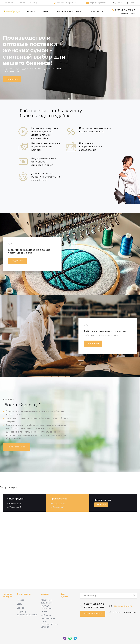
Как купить (64, 595)
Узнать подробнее (17, 447)
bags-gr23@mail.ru (98, 3)
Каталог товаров (8, 595)
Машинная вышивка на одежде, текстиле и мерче (47, 606)
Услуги (22, 3)
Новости (21, 600)
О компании (8, 3)
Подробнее (12, 79)
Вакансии (21, 608)
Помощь (34, 3)
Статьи (20, 604)
